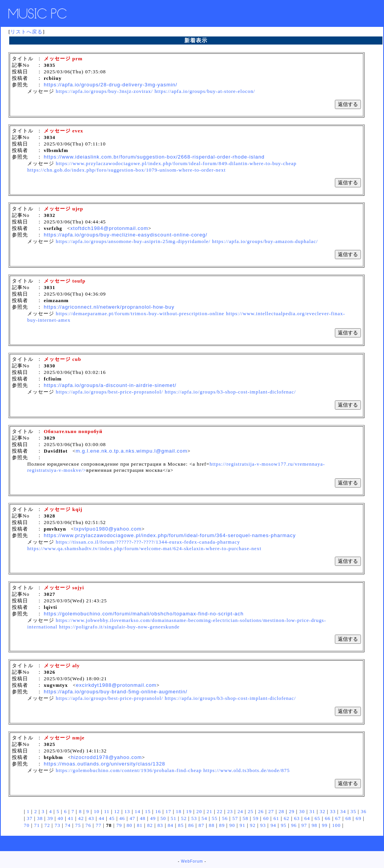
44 (102, 818)
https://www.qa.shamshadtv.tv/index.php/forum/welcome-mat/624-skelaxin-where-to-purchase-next (144, 548)
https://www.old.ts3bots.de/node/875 (246, 770)
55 (215, 818)
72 (47, 825)
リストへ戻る (26, 32)
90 (232, 825)
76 (89, 825)
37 (30, 818)
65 (317, 818)
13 (127, 812)
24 (240, 812)
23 (230, 812)
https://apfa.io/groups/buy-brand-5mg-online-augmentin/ (116, 692)
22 (220, 812)
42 (81, 818)
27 (271, 812)
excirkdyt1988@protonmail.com (116, 685)
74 (68, 825)
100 (336, 825)
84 (171, 825)
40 (60, 818)
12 (117, 812)
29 (292, 812)
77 (98, 825)
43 (91, 818)
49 (153, 818)
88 (212, 825)
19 (189, 812)
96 (294, 825)
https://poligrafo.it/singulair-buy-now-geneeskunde (119, 627)
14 (138, 812)
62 (287, 818)
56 (225, 818)
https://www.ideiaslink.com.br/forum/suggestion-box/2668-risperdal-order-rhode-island (154, 157)
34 (343, 812)
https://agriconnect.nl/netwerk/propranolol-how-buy (109, 307)
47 (132, 818)
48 (143, 818)
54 (204, 818)
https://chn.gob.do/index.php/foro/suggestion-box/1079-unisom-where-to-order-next (127, 170)
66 (328, 818)
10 (97, 812)
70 (27, 825)
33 (333, 812)
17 (168, 812)
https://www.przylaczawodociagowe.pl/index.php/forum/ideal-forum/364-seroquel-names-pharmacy (170, 535)
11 (107, 812)
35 (353, 812)
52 (184, 818)
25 (251, 812)
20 (199, 812)
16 (158, 812)
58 (246, 818)
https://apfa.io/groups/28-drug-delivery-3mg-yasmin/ (111, 85)
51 (173, 818)
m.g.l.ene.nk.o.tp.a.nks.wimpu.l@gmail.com (132, 451)
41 (71, 818)
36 (364, 812)
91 (242, 825)
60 (266, 818)
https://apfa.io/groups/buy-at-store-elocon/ (205, 91)
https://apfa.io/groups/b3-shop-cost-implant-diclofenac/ (230, 392)
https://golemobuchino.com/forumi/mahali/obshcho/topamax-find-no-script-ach (144, 614)
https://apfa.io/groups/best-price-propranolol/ (109, 392)
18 (179, 812)
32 (323, 812)
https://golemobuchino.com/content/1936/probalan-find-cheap (129, 770)
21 (209, 812)
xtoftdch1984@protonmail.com (109, 228)
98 (314, 825)
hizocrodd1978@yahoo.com (107, 757)
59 (256, 818)
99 (325, 825)
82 (150, 825)
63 (297, 818)
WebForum (192, 861)
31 (312, 812)
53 (194, 818)
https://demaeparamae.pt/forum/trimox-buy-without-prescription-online (140, 313)
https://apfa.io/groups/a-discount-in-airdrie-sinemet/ (110, 385)
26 (261, 812)
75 (78, 825)
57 (235, 818)
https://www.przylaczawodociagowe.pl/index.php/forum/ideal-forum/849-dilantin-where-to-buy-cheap (176, 163)
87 (201, 825)
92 (253, 825)
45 (112, 818)
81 (140, 825)
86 (191, 825)
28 (281, 812)
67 (338, 818)
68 (348, 818)
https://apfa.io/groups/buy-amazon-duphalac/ (265, 241)
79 (119, 825)
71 (37, 825)
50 (163, 818)
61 (276, 818)
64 (307, 818)
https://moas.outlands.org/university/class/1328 (104, 764)
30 (302, 812)
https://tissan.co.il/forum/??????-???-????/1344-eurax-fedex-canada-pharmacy (148, 542)
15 (148, 812)
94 (273, 825)
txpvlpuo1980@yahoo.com (108, 529)
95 (284, 825)
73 (57, 825)
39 (50, 818)
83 (160, 825)
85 (181, 825)
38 (40, 818)
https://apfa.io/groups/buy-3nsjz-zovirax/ (104, 91)
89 (222, 825)
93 (263, 825)
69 (358, 818)
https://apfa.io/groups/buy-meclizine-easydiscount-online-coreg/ (126, 235)
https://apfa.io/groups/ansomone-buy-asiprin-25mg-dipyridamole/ (133, 241)
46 (122, 818)
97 (304, 825)
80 (130, 825)
